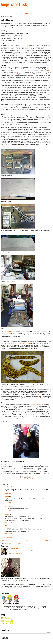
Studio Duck (3, 480)
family (29, 479)
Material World (14, 74)
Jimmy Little (38, 398)
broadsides (24, 479)
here (2, 82)
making (40, 479)
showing (47, 479)
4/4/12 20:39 (8, 503)
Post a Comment (7, 537)
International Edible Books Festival (21, 343)
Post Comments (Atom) (14, 544)
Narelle (7, 497)
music (43, 479)
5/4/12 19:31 (8, 511)
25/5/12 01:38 (8, 522)
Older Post (48, 541)
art (5, 479)
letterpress (36, 479)
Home (26, 14)
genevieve (8, 506)
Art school (8, 479)
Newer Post (4, 541)
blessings (12, 479)
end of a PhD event (32, 47)
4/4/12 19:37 (8, 493)
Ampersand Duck (14, 4)
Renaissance (38, 405)
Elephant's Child (9, 487)
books (20, 479)
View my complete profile (15, 553)
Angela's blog (9, 332)
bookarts (17, 479)
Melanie (7, 514)
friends (32, 479)
